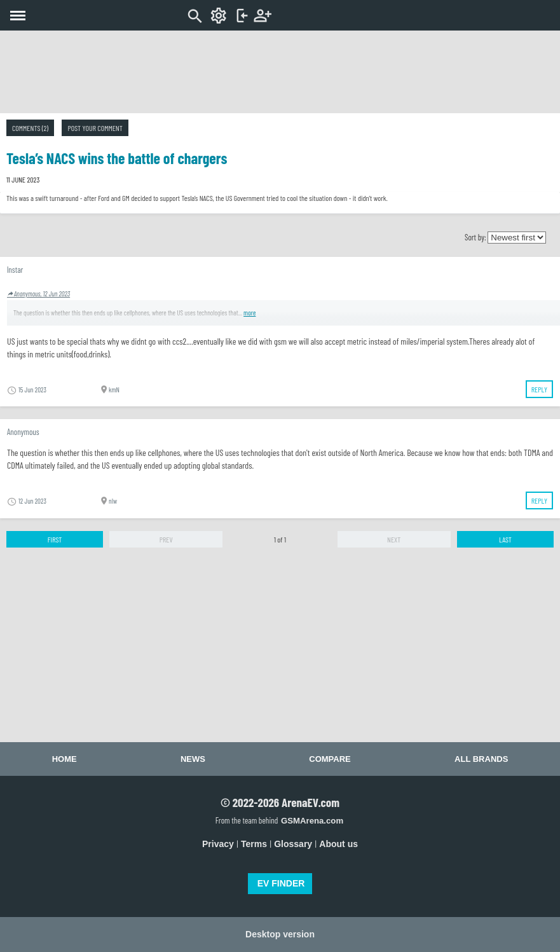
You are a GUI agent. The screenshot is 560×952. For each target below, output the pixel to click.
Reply (539, 389)
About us (338, 844)
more (249, 313)
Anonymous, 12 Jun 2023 (38, 293)
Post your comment (95, 128)
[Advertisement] (280, 72)
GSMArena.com (312, 821)
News (193, 759)
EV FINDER (281, 883)
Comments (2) (30, 128)
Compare (330, 759)
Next (394, 539)
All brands (481, 759)
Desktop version (280, 934)
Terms (254, 844)
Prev (166, 539)
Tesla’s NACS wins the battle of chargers (117, 158)
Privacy (218, 844)
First (55, 539)
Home (65, 759)
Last (505, 539)
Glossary (293, 844)
